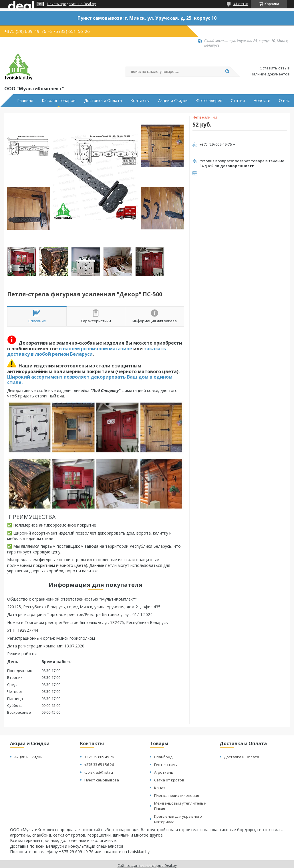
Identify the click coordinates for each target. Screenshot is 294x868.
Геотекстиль (166, 765)
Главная (25, 101)
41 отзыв (241, 4)
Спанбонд (163, 757)
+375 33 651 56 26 (99, 765)
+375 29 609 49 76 (99, 757)
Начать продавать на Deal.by (71, 4)
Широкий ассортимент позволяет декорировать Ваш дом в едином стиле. (90, 380)
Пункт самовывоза (102, 780)
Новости (262, 101)
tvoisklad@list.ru (99, 772)
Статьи (238, 101)
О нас (284, 101)
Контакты (140, 101)
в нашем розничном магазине (96, 349)
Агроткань (164, 772)
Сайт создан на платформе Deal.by (147, 866)
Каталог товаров (59, 101)
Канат (160, 788)
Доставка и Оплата (103, 101)
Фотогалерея (209, 101)
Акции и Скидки (173, 101)
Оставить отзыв (275, 68)
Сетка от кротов (169, 780)
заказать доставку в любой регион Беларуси (87, 351)
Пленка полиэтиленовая (177, 795)
